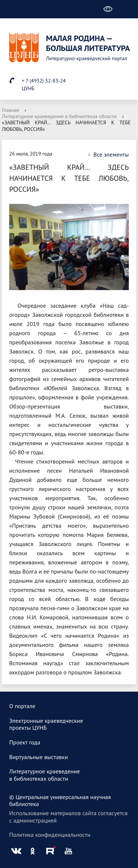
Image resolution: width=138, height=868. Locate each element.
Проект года (25, 742)
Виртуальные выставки (39, 757)
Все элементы (107, 154)
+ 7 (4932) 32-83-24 (44, 81)
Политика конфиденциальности (50, 835)
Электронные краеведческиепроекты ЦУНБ (46, 724)
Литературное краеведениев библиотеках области (45, 775)
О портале (22, 706)
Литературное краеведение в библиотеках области (59, 116)
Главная (10, 110)
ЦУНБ (28, 88)
